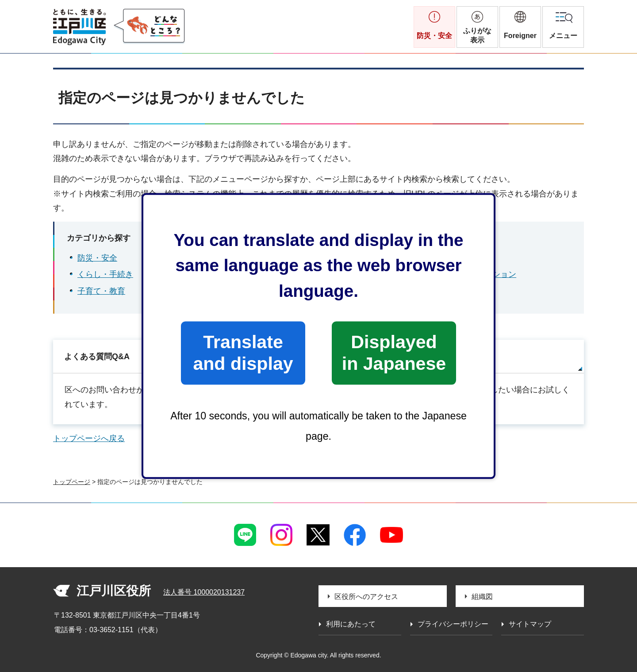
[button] (520, 27)
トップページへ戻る (89, 438)
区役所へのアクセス (366, 597)
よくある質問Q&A (97, 357)
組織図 (482, 597)
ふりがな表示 (477, 35)
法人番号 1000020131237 (204, 592)
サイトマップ (450, 357)
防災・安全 (97, 258)
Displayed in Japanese (394, 353)
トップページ (72, 482)
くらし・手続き (105, 274)
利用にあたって (351, 624)
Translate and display (243, 353)
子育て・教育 (101, 291)
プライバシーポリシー (453, 624)
